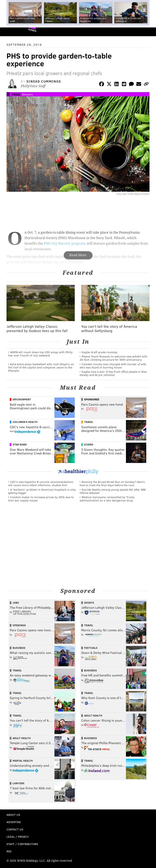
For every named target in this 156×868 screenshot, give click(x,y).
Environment (22, 399)
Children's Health (25, 422)
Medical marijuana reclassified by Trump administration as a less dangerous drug (107, 499)
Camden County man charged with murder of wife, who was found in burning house (113, 366)
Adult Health (93, 716)
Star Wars (20, 444)
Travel (89, 422)
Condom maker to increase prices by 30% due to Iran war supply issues (41, 499)
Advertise (14, 822)
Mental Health (23, 761)
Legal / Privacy (18, 837)
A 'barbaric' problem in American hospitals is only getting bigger (42, 491)
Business (19, 648)
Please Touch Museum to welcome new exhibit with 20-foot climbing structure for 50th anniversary (113, 358)
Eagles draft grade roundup (100, 352)
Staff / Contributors (22, 844)
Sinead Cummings (44, 81)
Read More (78, 255)
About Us (13, 815)
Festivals (91, 648)
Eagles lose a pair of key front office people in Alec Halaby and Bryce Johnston (113, 373)
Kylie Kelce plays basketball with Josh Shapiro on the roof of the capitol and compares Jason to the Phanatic (41, 367)
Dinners (27, 94)
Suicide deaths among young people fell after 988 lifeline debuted (113, 491)
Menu (149, 32)
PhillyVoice (10, 32)
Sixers (89, 444)
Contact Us (15, 829)
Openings (19, 625)
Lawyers (18, 783)
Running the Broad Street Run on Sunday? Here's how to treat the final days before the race (112, 483)
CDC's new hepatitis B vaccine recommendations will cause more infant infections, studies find (41, 483)
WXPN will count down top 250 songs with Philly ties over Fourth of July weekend (40, 354)
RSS (9, 851)
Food (16, 94)
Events (32, 30)
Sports (89, 603)
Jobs (16, 603)
